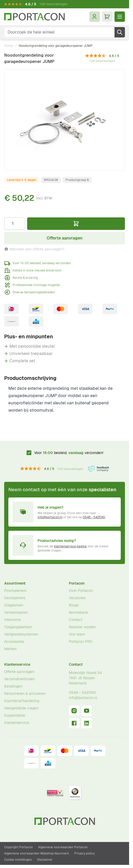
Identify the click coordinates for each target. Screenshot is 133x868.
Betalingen (13, 686)
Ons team (77, 634)
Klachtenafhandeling (22, 701)
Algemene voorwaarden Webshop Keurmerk (37, 853)
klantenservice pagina (70, 546)
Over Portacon (81, 591)
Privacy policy (84, 853)
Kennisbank (78, 612)
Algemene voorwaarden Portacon (63, 847)
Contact (75, 620)
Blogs (74, 605)
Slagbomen (14, 605)
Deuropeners (15, 598)
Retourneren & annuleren (25, 694)
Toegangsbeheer (18, 627)
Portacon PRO (81, 642)
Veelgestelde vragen (21, 708)
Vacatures (77, 598)
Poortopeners (15, 591)
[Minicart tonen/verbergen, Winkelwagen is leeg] (107, 17)
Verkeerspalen (16, 612)
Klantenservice (17, 664)
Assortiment (15, 583)
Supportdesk (15, 715)
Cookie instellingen (18, 860)
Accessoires (14, 642)
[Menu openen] (120, 17)
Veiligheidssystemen (21, 634)
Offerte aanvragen (19, 672)
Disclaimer (45, 860)
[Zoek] (120, 32)
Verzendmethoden (20, 679)
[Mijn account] (95, 17)
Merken (10, 649)
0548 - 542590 (94, 517)
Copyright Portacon (19, 847)
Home (9, 46)
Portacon (77, 583)
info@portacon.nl (50, 517)
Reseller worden (82, 627)
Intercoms (12, 620)
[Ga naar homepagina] (34, 17)
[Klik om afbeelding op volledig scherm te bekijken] (65, 120)
